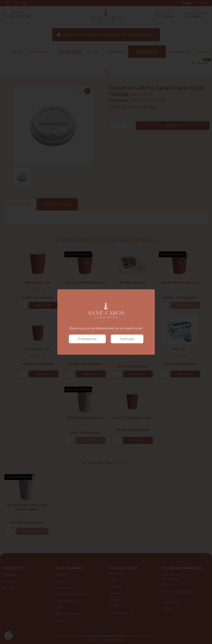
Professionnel (87, 339)
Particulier (127, 339)
